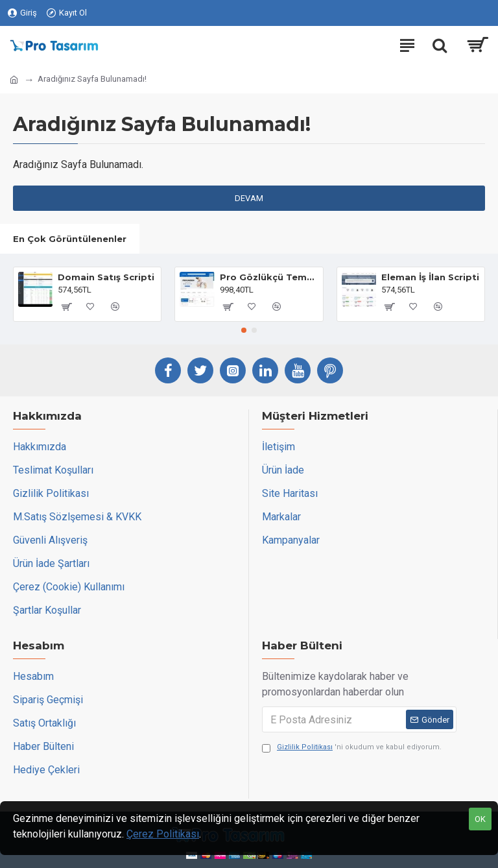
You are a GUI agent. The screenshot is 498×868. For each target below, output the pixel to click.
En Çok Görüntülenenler (70, 239)
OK (480, 819)
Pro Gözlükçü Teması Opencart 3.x (269, 277)
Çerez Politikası (163, 834)
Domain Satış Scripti (106, 277)
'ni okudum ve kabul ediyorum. (352, 748)
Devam (249, 198)
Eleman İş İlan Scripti (430, 277)
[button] (244, 330)
